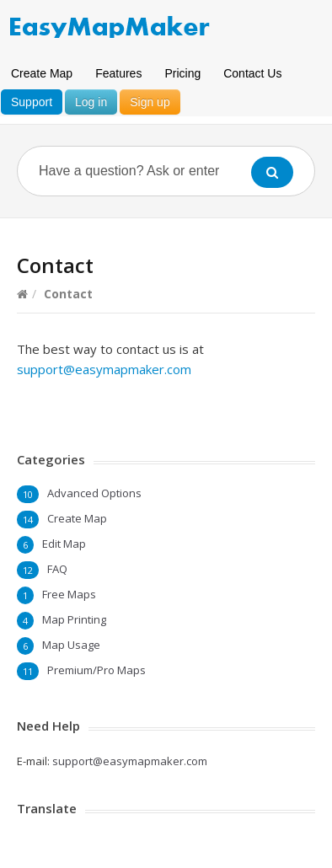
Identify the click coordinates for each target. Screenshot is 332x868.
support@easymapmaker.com (104, 369)
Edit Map (64, 544)
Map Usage (71, 645)
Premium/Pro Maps (96, 670)
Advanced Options (94, 493)
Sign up (150, 102)
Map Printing (74, 619)
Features (118, 73)
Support (32, 102)
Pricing (182, 73)
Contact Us (252, 73)
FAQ (57, 569)
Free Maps (69, 594)
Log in (91, 102)
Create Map (42, 73)
